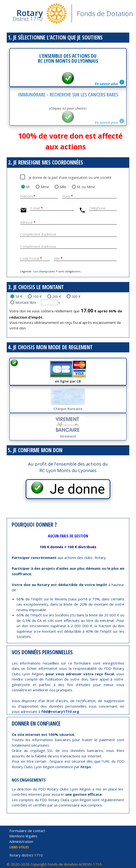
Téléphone (97, 208)
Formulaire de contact (27, 831)
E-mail (36, 208)
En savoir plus (110, 83)
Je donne (74, 489)
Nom (68, 196)
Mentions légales (23, 836)
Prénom (28, 196)
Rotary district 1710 (26, 855)
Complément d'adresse (38, 234)
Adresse (28, 223)
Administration (21, 841)
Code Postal (31, 259)
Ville (58, 259)
